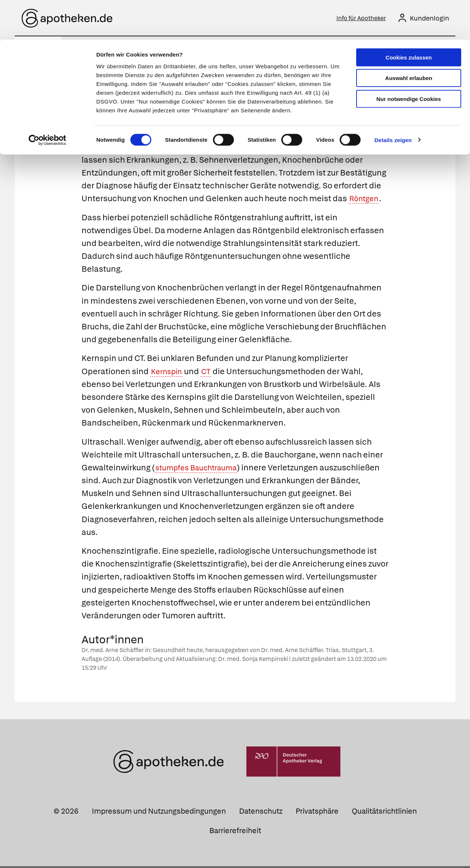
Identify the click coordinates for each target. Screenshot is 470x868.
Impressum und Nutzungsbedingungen (159, 813)
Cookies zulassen (409, 18)
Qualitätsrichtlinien (384, 813)
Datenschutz (261, 813)
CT (210, 373)
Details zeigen (393, 100)
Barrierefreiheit (235, 832)
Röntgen (366, 200)
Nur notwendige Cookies (409, 59)
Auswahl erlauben (409, 39)
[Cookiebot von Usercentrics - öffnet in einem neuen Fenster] (48, 101)
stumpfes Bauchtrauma (201, 469)
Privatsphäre (317, 813)
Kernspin (168, 373)
